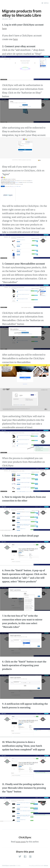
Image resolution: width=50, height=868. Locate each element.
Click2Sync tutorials (9, 865)
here (4, 29)
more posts (21, 842)
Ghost (46, 865)
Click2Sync (25, 837)
